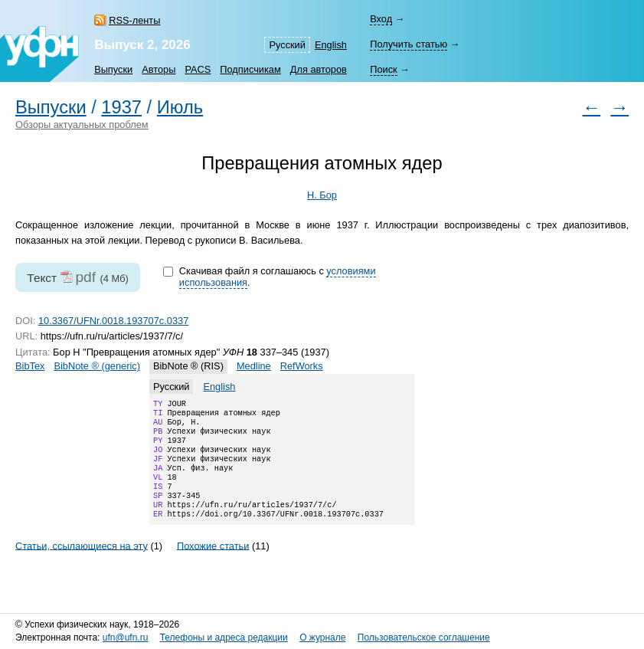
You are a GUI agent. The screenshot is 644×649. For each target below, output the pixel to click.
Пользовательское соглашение (424, 638)
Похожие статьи (213, 565)
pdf (85, 277)
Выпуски (113, 69)
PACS (198, 69)
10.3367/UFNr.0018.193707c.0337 (113, 321)
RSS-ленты (134, 20)
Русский (287, 45)
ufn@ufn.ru (126, 638)
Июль (180, 107)
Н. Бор (322, 195)
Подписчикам (250, 69)
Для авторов (319, 69)
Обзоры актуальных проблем (82, 125)
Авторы (159, 69)
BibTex (30, 366)
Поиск (383, 69)
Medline (254, 366)
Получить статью (409, 44)
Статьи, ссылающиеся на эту (82, 565)
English (331, 45)
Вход (381, 19)
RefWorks (302, 366)
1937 (121, 107)
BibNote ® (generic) (97, 366)
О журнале (322, 638)
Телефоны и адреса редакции (224, 638)
